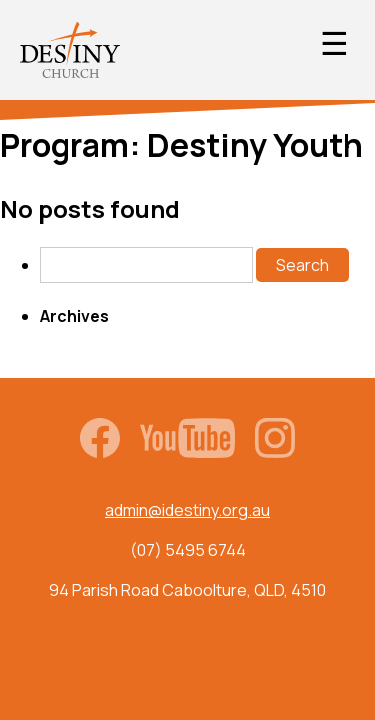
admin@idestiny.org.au (187, 510)
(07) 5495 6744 (188, 550)
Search (302, 265)
